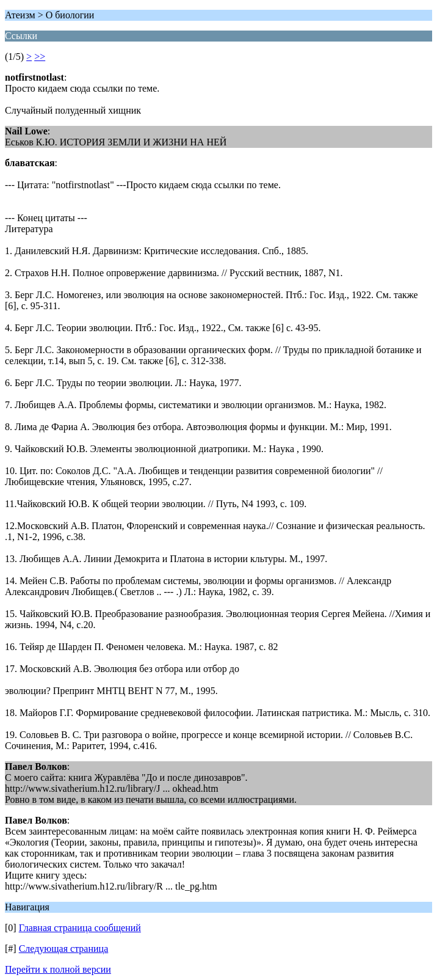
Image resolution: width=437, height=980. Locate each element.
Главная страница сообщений (80, 928)
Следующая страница (64, 949)
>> (40, 57)
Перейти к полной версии (58, 969)
